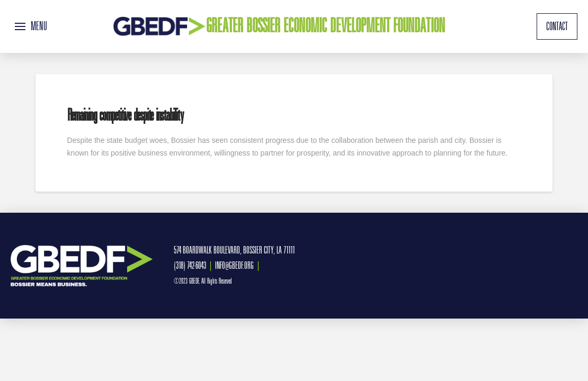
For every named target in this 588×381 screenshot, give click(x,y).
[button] (31, 26)
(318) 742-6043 (190, 265)
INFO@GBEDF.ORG (234, 265)
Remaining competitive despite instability (125, 115)
